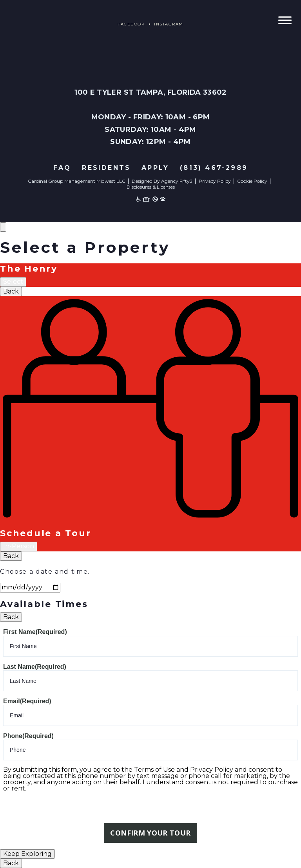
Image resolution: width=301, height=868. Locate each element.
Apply (155, 168)
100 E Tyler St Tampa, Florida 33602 (151, 92)
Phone (28, 736)
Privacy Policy (215, 181)
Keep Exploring (27, 854)
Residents (106, 168)
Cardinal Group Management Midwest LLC (77, 181)
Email (27, 701)
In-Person (19, 546)
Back (11, 291)
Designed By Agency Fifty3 (162, 181)
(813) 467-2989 (214, 168)
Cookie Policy (252, 181)
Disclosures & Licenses (151, 187)
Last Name (35, 667)
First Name (35, 632)
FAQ (62, 168)
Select (13, 282)
